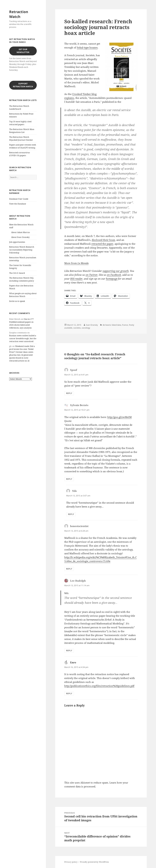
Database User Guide (19, 199)
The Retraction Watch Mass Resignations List (22, 131)
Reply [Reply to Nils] (71, 514)
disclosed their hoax (103, 240)
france (125, 325)
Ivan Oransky (92, 325)
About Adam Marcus (20, 232)
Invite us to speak (17, 301)
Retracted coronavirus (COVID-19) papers (19, 154)
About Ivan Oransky (20, 237)
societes (77, 328)
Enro (73, 662)
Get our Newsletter (23, 51)
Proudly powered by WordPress (94, 862)
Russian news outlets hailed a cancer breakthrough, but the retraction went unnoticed (23, 338)
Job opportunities (17, 242)
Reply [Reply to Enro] (69, 693)
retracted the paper (102, 244)
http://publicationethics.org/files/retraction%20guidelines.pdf (99, 686)
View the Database (18, 204)
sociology (86, 328)
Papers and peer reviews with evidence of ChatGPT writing (23, 146)
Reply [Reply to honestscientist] (69, 569)
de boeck (107, 325)
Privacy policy (71, 862)
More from (76, 263)
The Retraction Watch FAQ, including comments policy (22, 279)
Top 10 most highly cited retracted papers (20, 123)
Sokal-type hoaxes (87, 47)
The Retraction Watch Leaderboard (19, 107)
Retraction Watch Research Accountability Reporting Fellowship (22, 250)
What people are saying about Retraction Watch (23, 295)
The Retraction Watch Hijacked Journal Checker (21, 139)
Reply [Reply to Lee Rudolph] (69, 651)
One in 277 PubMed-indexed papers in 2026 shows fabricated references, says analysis (21, 323)
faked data (116, 325)
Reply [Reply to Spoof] (69, 393)
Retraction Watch (19, 14)
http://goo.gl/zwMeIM (119, 417)
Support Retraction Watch (23, 85)
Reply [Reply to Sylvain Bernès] (69, 479)
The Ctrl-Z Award (17, 273)
